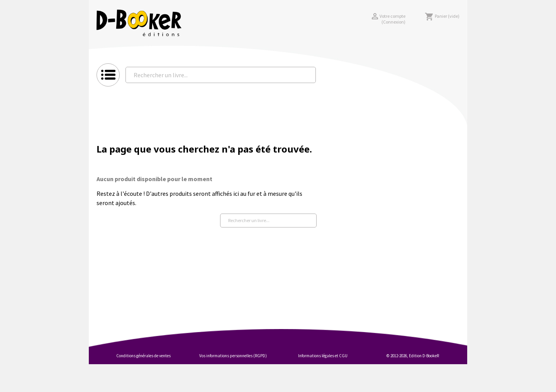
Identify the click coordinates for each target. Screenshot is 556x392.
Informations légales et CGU (323, 356)
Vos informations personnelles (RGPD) (233, 356)
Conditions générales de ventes (143, 356)
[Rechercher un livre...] (221, 75)
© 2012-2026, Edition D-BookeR (413, 356)
